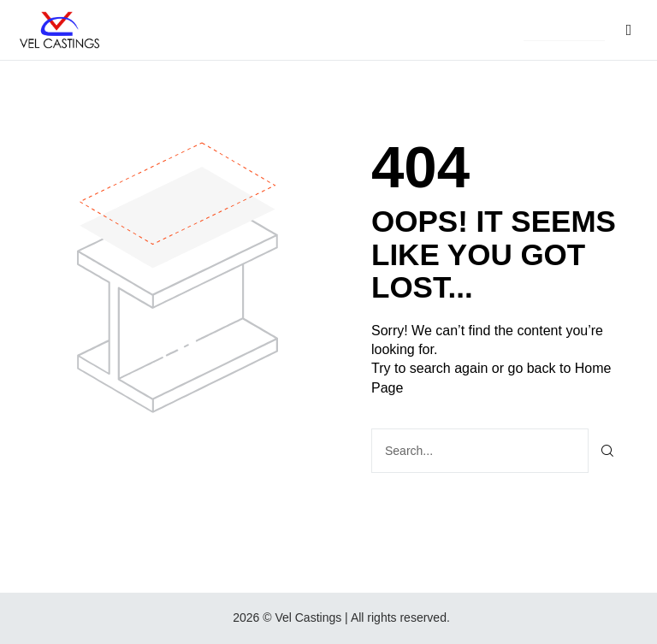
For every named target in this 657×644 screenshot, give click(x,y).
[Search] (608, 451)
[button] (564, 31)
